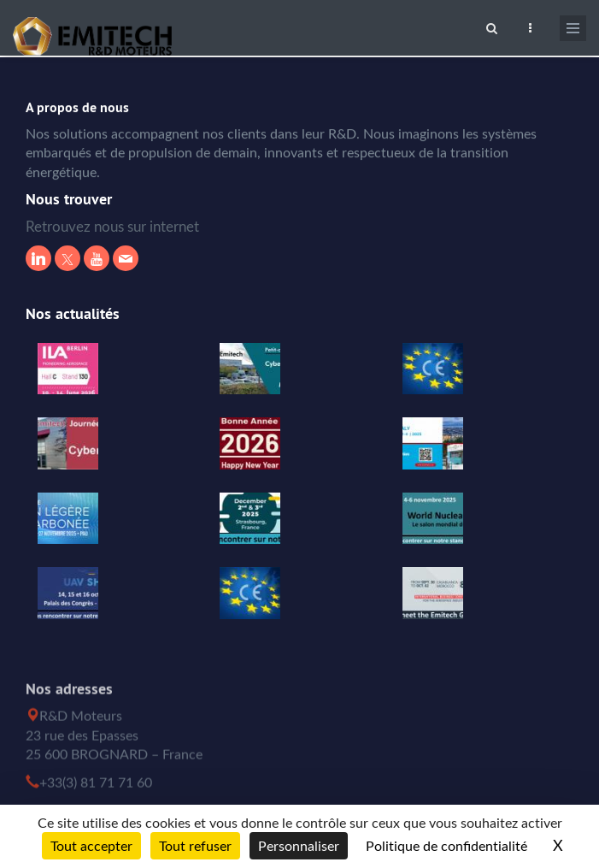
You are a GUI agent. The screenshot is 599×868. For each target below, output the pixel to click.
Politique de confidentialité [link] (446, 846)
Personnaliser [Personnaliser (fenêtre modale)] (299, 846)
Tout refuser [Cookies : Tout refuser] (195, 846)
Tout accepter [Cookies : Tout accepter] (91, 846)
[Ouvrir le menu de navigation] (573, 28)
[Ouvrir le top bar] (530, 26)
